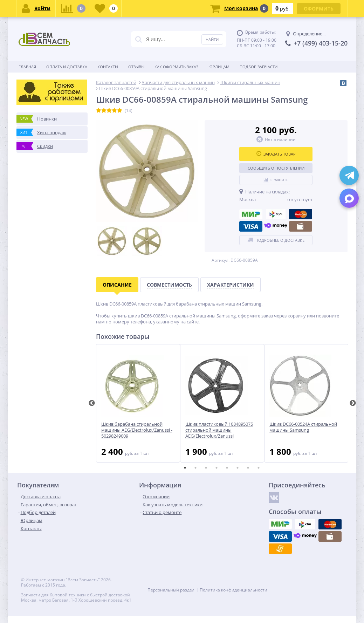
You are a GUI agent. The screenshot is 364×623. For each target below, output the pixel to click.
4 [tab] (217, 468)
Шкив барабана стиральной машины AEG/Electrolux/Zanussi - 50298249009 (137, 430)
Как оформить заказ (176, 67)
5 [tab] (227, 468)
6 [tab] (238, 468)
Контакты (108, 67)
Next (353, 403)
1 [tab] (185, 468)
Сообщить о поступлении (276, 168)
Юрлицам (219, 67)
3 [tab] (206, 468)
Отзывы (136, 67)
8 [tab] (259, 468)
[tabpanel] (138, 403)
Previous (92, 403)
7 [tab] (248, 468)
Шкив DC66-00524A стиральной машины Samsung (303, 427)
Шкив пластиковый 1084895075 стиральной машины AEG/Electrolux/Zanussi (219, 430)
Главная (27, 67)
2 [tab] (195, 468)
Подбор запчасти (259, 67)
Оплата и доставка (67, 67)
